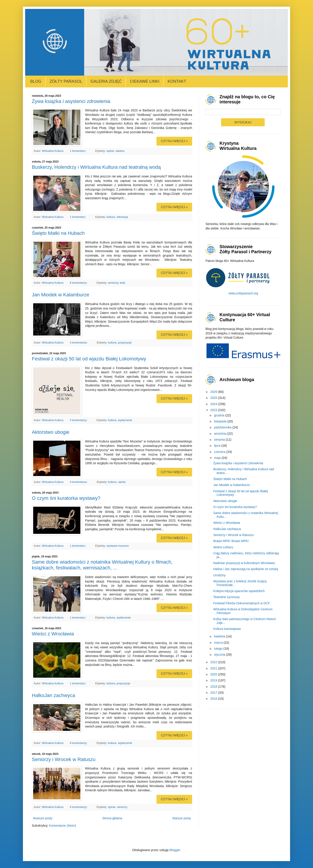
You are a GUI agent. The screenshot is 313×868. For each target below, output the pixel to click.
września (221, 434)
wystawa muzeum (118, 546)
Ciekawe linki (144, 81)
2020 (214, 674)
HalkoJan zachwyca (53, 695)
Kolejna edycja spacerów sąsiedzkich (239, 591)
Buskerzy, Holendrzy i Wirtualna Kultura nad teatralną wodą (96, 167)
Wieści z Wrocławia (53, 634)
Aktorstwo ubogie (51, 432)
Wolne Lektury (223, 547)
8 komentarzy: (79, 283)
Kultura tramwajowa (227, 629)
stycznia (220, 655)
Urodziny (219, 575)
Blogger (175, 850)
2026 (214, 392)
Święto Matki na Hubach (58, 233)
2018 (214, 687)
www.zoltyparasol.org (243, 293)
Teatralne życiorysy (227, 597)
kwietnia (220, 636)
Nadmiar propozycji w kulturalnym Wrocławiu (244, 563)
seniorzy (113, 283)
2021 (214, 668)
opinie (110, 151)
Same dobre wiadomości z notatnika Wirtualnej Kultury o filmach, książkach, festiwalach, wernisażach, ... (102, 565)
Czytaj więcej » (174, 141)
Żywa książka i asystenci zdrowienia (71, 101)
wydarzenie (125, 420)
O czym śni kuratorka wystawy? (66, 498)
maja (218, 458)
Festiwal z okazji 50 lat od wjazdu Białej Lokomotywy (89, 359)
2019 (214, 680)
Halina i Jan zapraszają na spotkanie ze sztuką (246, 569)
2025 (214, 398)
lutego (219, 649)
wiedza (120, 151)
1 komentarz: (78, 151)
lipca (218, 446)
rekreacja (122, 217)
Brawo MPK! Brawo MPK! (231, 541)
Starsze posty (182, 818)
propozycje (125, 343)
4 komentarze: (79, 482)
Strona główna (112, 818)
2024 (214, 404)
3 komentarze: (79, 343)
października (223, 427)
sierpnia (220, 440)
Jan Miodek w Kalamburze (61, 295)
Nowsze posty (43, 818)
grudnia (220, 415)
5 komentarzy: (79, 420)
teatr (123, 283)
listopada (221, 421)
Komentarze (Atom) (62, 826)
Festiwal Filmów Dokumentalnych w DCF (242, 603)
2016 (214, 699)
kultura (111, 217)
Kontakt (177, 81)
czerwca (220, 452)
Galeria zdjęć (106, 81)
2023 (214, 410)
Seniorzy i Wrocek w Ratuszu (64, 759)
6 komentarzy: (79, 807)
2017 (214, 693)
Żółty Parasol (66, 81)
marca (219, 643)
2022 (214, 662)
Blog (36, 81)
